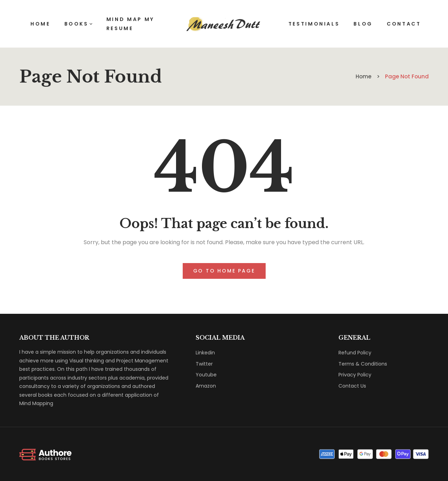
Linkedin (205, 353)
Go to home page (224, 271)
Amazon (206, 386)
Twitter (204, 364)
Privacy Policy (355, 375)
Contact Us (352, 386)
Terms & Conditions (363, 364)
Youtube (206, 375)
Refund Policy (355, 353)
